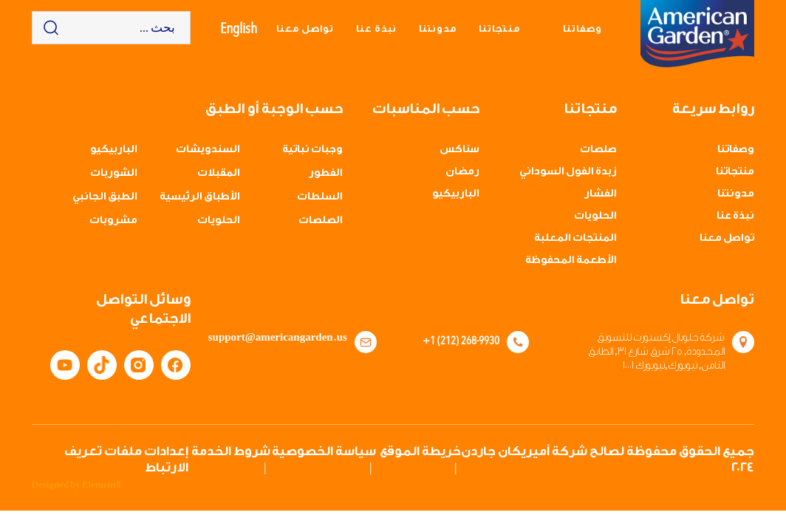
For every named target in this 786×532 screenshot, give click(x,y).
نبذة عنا (376, 28)
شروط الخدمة (231, 451)
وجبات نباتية (312, 149)
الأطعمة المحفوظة (571, 260)
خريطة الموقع (420, 451)
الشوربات (114, 173)
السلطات (320, 197)
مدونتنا (438, 28)
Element (101, 485)
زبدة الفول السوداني (568, 171)
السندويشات (208, 149)
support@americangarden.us (286, 338)
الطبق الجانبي (105, 197)
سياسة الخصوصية (324, 451)
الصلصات (321, 220)
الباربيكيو (456, 194)
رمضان (462, 171)
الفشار (601, 194)
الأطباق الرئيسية (200, 197)
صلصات (598, 149)
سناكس (459, 149)
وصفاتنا (582, 28)
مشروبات (113, 220)
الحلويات (595, 216)
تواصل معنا (305, 28)
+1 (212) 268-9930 (461, 340)
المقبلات (219, 173)
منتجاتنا (499, 28)
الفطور (326, 173)
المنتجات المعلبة (575, 238)
